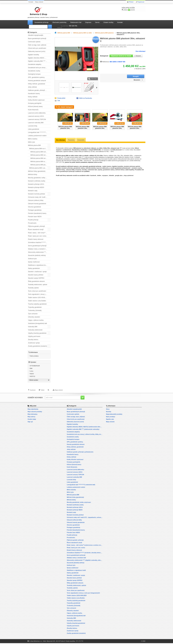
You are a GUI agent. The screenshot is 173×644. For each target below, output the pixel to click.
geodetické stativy (79, 168)
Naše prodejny (34, 356)
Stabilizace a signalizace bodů (38, 265)
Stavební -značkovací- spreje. (37, 272)
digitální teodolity (117, 167)
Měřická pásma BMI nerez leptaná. (40, 155)
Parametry (72, 140)
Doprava (88, 22)
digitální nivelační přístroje (64, 168)
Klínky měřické (33, 97)
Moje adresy (31, 417)
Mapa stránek (39, 2)
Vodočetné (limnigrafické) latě (37, 323)
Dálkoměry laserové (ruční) (37, 51)
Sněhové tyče (32, 259)
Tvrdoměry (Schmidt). (35, 310)
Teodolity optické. (34, 288)
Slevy (108, 410)
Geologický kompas (34, 74)
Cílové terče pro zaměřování (37, 48)
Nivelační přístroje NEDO (36, 187)
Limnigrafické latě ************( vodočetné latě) (39, 132)
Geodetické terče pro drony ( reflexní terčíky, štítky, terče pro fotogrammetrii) (39, 68)
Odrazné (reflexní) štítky (36, 200)
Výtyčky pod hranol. (34, 336)
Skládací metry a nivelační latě (38, 249)
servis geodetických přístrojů (65, 172)
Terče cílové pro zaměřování (37, 291)
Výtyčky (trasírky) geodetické (37, 333)
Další (97, 87)
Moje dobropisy (32, 415)
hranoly (79, 170)
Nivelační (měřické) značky (37, 181)
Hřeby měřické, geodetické (37, 84)
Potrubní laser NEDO (35, 217)
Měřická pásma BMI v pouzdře (39, 168)
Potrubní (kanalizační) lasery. (37, 213)
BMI (31, 369)
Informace (34, 352)
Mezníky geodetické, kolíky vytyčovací (39, 178)
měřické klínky (120, 170)
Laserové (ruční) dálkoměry (37, 113)
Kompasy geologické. (35, 103)
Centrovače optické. (34, 42)
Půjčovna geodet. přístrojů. (37, 226)
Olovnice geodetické (34, 207)
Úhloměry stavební (34, 317)
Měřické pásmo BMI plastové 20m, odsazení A (100, 128)
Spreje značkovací (34, 262)
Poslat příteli (61, 98)
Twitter (43, 392)
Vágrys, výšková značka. (36, 320)
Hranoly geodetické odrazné (37, 81)
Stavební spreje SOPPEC (36, 278)
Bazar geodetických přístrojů (37, 38)
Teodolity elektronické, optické (38, 285)
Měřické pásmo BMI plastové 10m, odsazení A (65, 128)
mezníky (84, 170)
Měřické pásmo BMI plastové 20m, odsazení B (117, 128)
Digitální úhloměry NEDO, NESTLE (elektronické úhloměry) (39, 58)
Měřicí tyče (31, 142)
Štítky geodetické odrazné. (36, 281)
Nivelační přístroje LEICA (36, 184)
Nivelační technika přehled (36, 194)
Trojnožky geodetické (35, 307)
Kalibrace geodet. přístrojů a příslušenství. (39, 90)
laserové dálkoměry (103, 168)
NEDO (32, 375)
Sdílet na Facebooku (86, 98)
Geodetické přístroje (41, 22)
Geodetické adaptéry (35, 64)
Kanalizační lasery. (34, 94)
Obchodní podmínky (59, 22)
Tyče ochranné (33, 314)
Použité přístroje (33, 220)
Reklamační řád (76, 22)
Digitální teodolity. (34, 55)
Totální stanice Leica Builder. (37, 301)
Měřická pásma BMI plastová (40, 165)
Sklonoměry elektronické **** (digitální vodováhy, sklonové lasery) (39, 252)
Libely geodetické (34, 129)
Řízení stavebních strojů (36, 230)
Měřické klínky (33, 174)
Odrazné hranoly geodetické (37, 204)
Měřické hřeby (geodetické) (37, 171)
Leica (32, 372)
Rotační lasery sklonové (36, 239)
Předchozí (56, 119)
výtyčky (100, 170)
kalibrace (79, 172)
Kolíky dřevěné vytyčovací (36, 100)
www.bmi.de (87, 161)
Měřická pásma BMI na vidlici (39, 149)
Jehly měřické (32, 87)
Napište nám (110, 420)
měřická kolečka (91, 168)
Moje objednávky (33, 410)
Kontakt (31, 2)
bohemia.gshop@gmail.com (121, 161)
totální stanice (107, 167)
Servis (97, 22)
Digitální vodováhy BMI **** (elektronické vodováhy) (39, 61)
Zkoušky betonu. (33, 340)
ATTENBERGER (35, 367)
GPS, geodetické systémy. (36, 77)
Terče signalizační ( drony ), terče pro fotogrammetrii (39, 294)
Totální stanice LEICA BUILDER (38, 298)
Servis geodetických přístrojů (37, 246)
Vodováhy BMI (33, 327)
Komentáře (82, 140)
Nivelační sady (33, 191)
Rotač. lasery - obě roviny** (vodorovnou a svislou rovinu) (39, 233)
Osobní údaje (32, 420)
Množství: (122, 77)
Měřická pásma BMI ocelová (39, 162)
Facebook (33, 392)
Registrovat (141, 2)
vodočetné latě (92, 170)
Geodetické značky (34, 71)
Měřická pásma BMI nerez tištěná (40, 158)
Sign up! (30, 422)
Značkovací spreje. (34, 343)
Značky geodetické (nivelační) (38, 346)
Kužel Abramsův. (33, 110)
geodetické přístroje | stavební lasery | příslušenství (43, 12)
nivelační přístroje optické (132, 167)
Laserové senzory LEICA (36, 116)
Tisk (59, 100)
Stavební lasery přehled (36, 275)
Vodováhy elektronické (35, 330)
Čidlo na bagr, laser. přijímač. (37, 45)
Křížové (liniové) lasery (35, 106)
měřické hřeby (60, 170)
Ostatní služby (108, 22)
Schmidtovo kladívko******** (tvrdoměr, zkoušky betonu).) (39, 242)
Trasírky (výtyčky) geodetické (37, 304)
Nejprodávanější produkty (114, 415)
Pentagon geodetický (35, 210)
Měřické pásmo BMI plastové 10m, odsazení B (83, 128)
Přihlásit (131, 2)
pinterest (131, 176)
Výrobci (33, 363)
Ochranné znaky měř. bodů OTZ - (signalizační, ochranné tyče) (39, 197)
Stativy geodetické (34, 268)
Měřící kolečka (33, 139)
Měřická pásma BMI (34, 145)
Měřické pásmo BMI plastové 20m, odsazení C (135, 128)
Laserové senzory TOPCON (37, 119)
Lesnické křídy (33, 126)
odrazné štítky (70, 170)
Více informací (140, 51)
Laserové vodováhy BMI (36, 123)
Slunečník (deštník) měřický (37, 255)
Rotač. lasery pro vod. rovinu (37, 236)
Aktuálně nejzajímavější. (36, 35)
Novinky (109, 412)
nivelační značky (137, 168)
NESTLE (33, 377)
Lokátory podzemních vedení (37, 136)
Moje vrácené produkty (35, 412)
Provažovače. (32, 223)
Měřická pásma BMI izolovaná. (40, 152)
